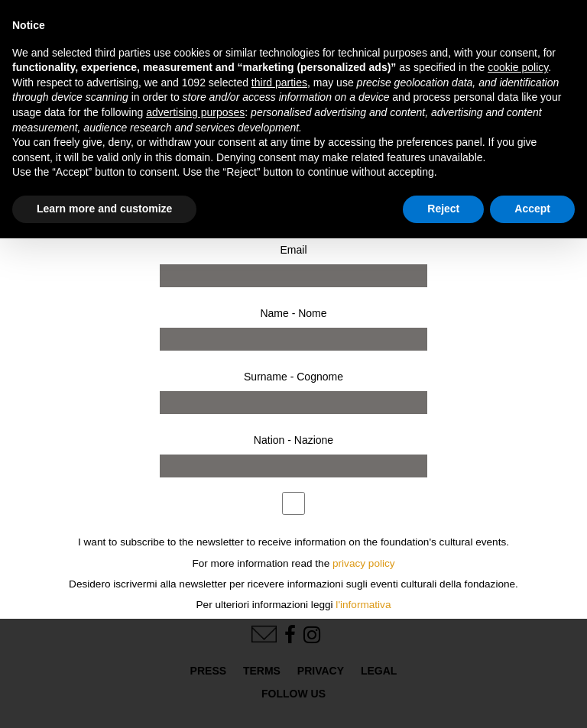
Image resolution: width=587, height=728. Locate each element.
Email (293, 250)
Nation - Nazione (293, 440)
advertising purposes (195, 112)
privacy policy (364, 563)
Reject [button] (443, 209)
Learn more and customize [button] (104, 209)
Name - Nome (293, 313)
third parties (279, 83)
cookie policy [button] (518, 67)
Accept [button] (532, 209)
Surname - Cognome (293, 377)
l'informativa (363, 605)
